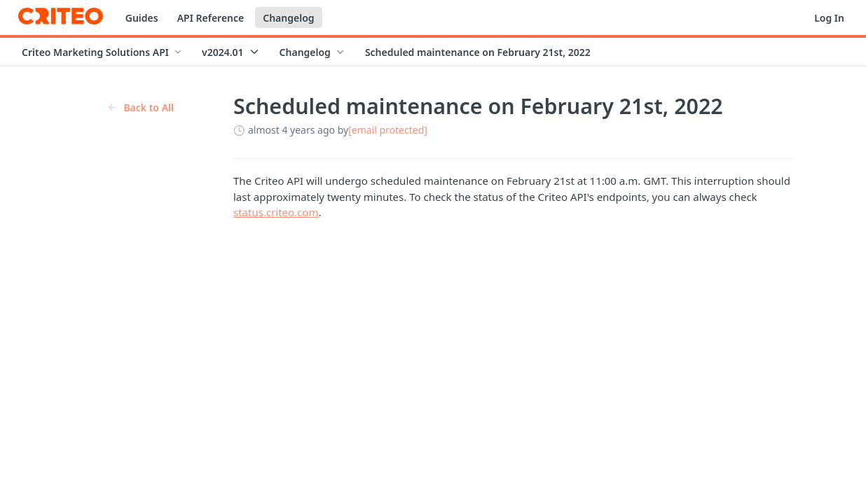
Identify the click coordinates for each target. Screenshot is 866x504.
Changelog (288, 18)
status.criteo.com (276, 212)
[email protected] (388, 130)
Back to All (140, 107)
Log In (829, 18)
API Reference (211, 18)
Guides (142, 18)
